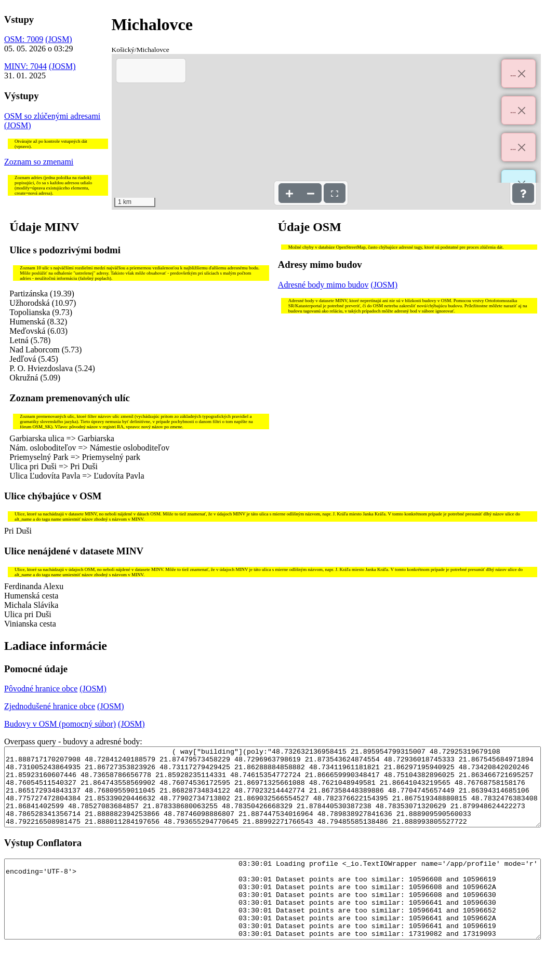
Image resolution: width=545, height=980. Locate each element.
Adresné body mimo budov (323, 285)
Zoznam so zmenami (39, 162)
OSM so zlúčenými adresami (52, 116)
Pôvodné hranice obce (41, 689)
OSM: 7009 (24, 39)
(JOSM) (59, 39)
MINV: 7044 (25, 66)
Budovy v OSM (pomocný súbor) (60, 724)
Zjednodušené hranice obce (50, 706)
